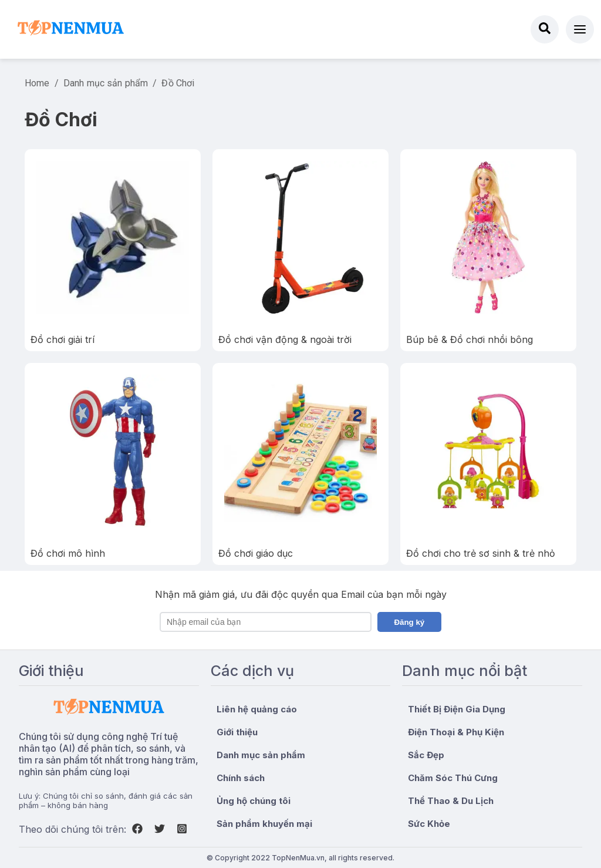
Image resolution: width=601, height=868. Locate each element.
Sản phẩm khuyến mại (264, 824)
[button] (580, 29)
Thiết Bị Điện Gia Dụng (457, 709)
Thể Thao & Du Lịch (451, 801)
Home (37, 83)
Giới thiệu (237, 732)
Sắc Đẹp (426, 755)
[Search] (545, 29)
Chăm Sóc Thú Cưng (453, 778)
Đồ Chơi (178, 83)
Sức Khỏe (429, 824)
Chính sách (241, 778)
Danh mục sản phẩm (106, 83)
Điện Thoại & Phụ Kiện (456, 732)
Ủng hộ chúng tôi (254, 801)
